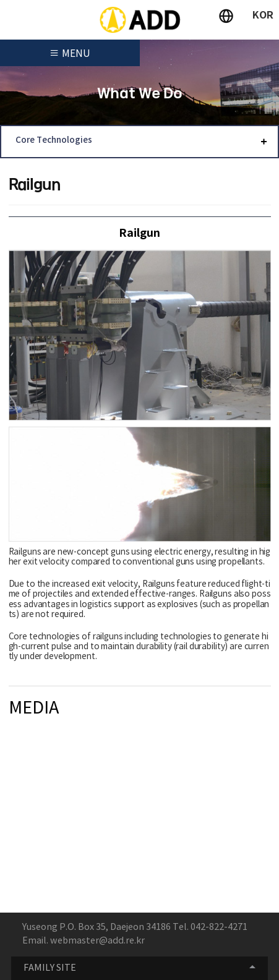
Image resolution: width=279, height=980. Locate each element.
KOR (263, 15)
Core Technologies (54, 140)
